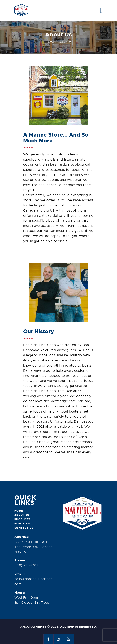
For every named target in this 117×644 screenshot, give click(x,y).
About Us (22, 515)
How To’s (22, 524)
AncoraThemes (33, 627)
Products (23, 519)
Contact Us (24, 528)
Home (50, 42)
